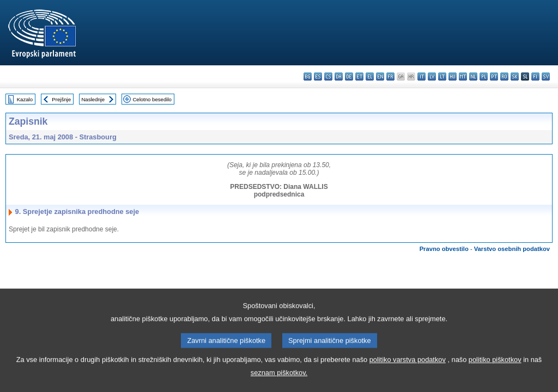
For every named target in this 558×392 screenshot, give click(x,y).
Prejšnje (61, 99)
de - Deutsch (349, 76)
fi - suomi (535, 76)
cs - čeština (328, 76)
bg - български (308, 76)
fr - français (390, 76)
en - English (380, 76)
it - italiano (421, 76)
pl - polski (484, 76)
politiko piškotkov (495, 375)
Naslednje (93, 99)
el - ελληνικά (370, 76)
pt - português (494, 76)
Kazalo (25, 99)
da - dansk (339, 76)
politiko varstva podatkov (408, 375)
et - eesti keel (359, 76)
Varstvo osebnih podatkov (512, 249)
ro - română (504, 76)
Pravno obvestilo (444, 249)
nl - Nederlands (473, 76)
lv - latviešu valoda (432, 76)
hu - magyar (453, 76)
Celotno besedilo (152, 99)
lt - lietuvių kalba (442, 76)
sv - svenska (546, 76)
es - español (318, 76)
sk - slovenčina (515, 76)
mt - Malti (463, 76)
